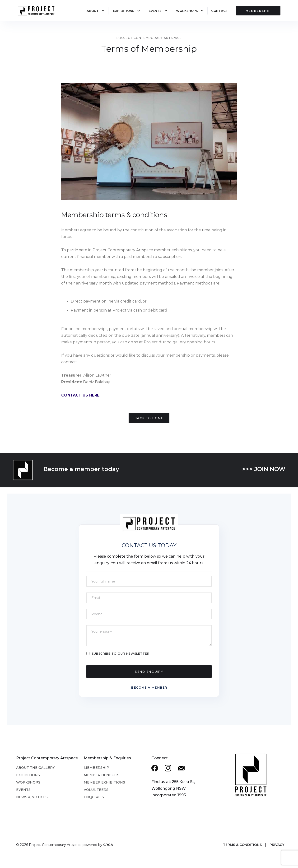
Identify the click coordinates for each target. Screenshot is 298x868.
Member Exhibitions (104, 782)
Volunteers (96, 790)
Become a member (149, 687)
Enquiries (94, 797)
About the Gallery (35, 768)
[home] (39, 11)
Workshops (187, 11)
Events (155, 11)
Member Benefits (102, 775)
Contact (220, 11)
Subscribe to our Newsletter (121, 654)
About (93, 11)
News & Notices (32, 797)
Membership (96, 768)
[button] (93, 11)
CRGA (108, 845)
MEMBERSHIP (258, 11)
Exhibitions (124, 11)
